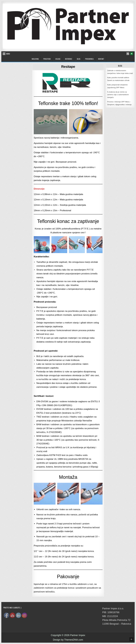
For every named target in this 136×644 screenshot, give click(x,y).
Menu (8, 54)
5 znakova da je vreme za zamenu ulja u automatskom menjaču (118, 95)
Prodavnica (89, 59)
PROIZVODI (47, 59)
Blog (79, 59)
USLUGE (58, 59)
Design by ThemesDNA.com (68, 640)
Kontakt (101, 59)
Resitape (68, 67)
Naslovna (35, 59)
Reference (69, 59)
